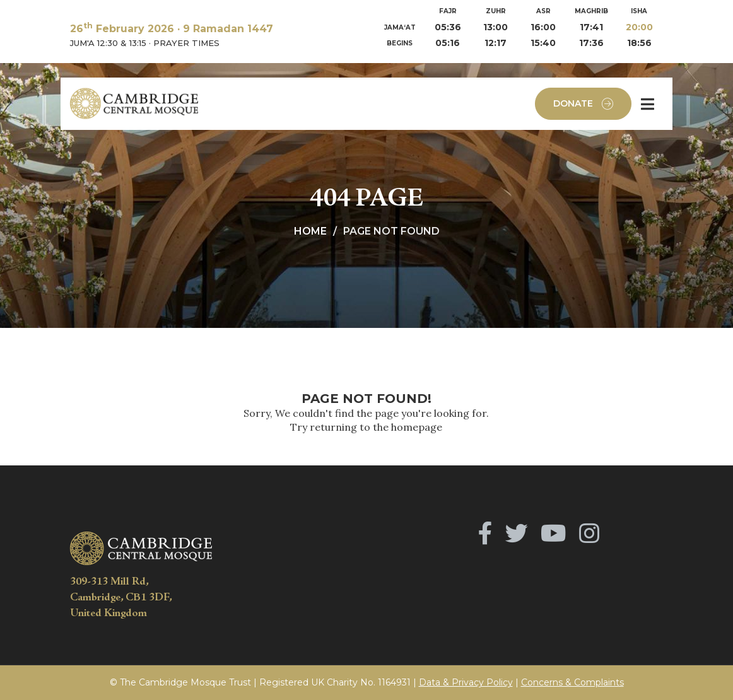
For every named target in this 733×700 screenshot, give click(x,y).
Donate (583, 104)
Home (310, 231)
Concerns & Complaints (572, 682)
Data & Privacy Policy (466, 682)
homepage (417, 427)
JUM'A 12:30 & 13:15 (108, 43)
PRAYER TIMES (186, 43)
